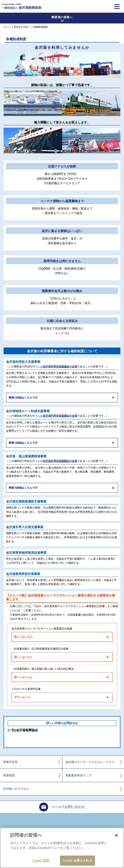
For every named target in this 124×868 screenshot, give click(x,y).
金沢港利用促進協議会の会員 (60, 366)
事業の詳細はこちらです (23, 398)
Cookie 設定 (41, 860)
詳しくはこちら (23, 637)
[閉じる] (116, 835)
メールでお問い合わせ (62, 807)
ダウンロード (22, 697)
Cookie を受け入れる (77, 860)
